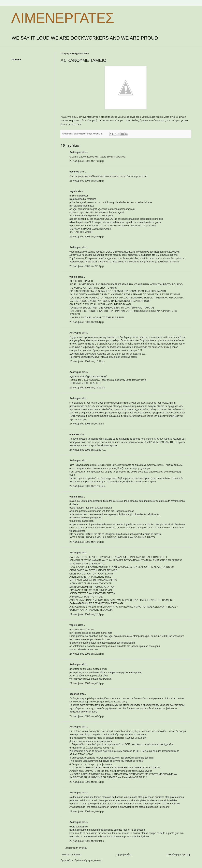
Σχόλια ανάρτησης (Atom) (88, 860)
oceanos (74, 172)
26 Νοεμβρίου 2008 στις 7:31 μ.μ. (87, 161)
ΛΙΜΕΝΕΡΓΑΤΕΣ (63, 18)
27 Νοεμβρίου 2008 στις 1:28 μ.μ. (87, 542)
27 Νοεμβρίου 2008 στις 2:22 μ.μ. (87, 614)
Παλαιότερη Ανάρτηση (178, 855)
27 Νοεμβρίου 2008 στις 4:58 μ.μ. (87, 716)
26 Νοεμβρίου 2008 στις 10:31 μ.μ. (87, 361)
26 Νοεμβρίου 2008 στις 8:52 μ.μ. (87, 237)
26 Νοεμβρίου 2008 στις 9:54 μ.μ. (87, 322)
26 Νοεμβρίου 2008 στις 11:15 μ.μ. (87, 388)
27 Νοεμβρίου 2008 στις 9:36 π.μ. (87, 424)
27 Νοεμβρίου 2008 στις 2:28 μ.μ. (87, 654)
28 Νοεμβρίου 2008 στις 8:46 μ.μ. (87, 782)
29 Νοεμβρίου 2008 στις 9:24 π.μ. (87, 841)
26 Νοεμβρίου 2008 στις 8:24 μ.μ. (87, 181)
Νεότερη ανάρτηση (71, 855)
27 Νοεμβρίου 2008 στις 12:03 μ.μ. (87, 486)
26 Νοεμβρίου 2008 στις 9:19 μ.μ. (87, 266)
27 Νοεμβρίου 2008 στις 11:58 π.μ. (88, 450)
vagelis (73, 191)
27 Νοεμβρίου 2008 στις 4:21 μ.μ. (87, 683)
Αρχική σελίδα (124, 855)
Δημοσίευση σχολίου (76, 848)
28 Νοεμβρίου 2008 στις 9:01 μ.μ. (87, 811)
